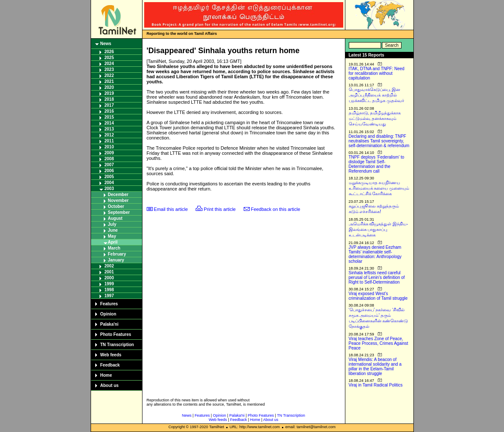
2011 (109, 141)
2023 (109, 70)
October (116, 206)
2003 (109, 189)
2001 (109, 272)
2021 (109, 81)
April (113, 242)
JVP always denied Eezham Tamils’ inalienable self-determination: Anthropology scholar (375, 254)
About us (110, 385)
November (118, 200)
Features (109, 304)
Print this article (220, 209)
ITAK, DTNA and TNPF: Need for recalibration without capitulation (377, 73)
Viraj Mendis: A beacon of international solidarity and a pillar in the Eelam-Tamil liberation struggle (375, 367)
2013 (109, 129)
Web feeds (111, 355)
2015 (109, 117)
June (113, 230)
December (118, 195)
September (119, 212)
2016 (109, 111)
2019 (109, 93)
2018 (109, 99)
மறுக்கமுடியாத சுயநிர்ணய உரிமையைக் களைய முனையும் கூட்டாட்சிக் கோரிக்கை (379, 188)
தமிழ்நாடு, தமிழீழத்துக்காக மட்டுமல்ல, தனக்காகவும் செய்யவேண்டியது (375, 118)
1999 (109, 284)
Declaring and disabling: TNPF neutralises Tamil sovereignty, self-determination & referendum (379, 141)
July (112, 224)
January (116, 260)
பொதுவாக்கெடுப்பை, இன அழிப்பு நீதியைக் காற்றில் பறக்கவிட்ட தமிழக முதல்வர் (377, 95)
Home (106, 375)
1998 (109, 290)
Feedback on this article (276, 209)
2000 (109, 278)
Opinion (108, 314)
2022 (109, 75)
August (115, 218)
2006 (109, 171)
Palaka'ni (110, 324)
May (112, 236)
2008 (109, 159)
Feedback (110, 365)
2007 (109, 165)
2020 (109, 87)
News (106, 44)
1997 (109, 296)
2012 (109, 135)
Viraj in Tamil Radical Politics (376, 385)
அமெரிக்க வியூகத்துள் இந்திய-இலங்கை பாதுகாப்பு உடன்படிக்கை (379, 229)
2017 (109, 105)
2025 (109, 58)
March (114, 248)
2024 (109, 64)
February (117, 254)
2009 (109, 153)
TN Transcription (117, 345)
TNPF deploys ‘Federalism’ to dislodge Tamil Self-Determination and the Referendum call (377, 164)
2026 (109, 52)
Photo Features (116, 334)
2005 (109, 177)
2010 (109, 147)
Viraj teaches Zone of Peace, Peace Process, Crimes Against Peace (379, 343)
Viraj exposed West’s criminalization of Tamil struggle (378, 296)
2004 (109, 183)
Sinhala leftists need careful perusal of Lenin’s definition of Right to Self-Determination (377, 277)
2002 (109, 266)
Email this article (171, 209)
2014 (109, 123)
